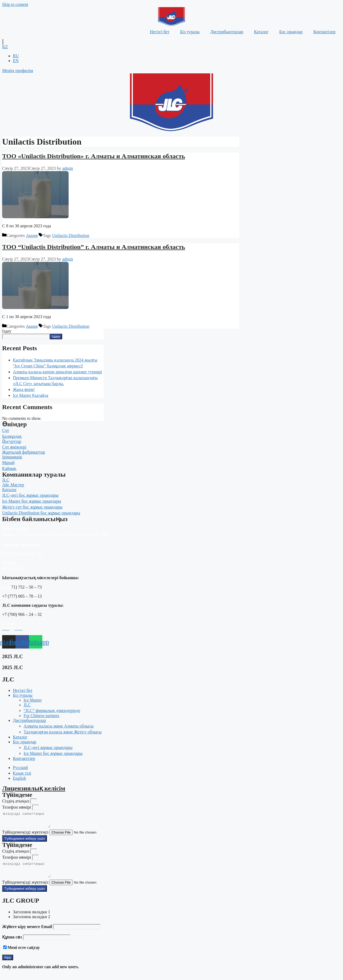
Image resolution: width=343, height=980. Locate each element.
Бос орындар (291, 32)
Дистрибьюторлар (227, 32)
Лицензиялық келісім (34, 788)
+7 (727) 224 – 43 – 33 (22, 554)
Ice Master (33, 700)
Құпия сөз (12, 943)
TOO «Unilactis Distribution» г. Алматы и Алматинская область (94, 156)
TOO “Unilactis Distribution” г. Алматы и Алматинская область (94, 247)
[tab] (177, 918)
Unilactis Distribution (71, 235)
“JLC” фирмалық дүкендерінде (52, 710)
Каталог (261, 32)
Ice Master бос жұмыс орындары (53, 753)
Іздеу (7, 331)
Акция (32, 235)
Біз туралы (190, 32)
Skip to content (15, 4)
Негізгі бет (160, 32)
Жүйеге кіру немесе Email (27, 933)
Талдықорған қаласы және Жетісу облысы (63, 732)
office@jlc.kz (14, 568)
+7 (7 (7, 587)
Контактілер (324, 32)
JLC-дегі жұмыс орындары (48, 747)
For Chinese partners (41, 716)
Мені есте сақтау (24, 954)
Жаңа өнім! (24, 389)
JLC (27, 705)
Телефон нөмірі (17, 807)
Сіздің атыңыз (16, 801)
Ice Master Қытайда (31, 395)
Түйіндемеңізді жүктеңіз (26, 835)
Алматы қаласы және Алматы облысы (59, 726)
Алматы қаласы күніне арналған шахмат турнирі (57, 372)
